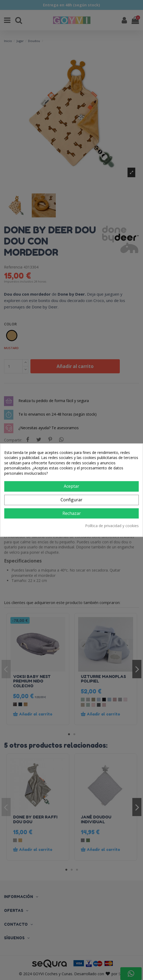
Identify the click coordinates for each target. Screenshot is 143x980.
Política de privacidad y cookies (112, 526)
